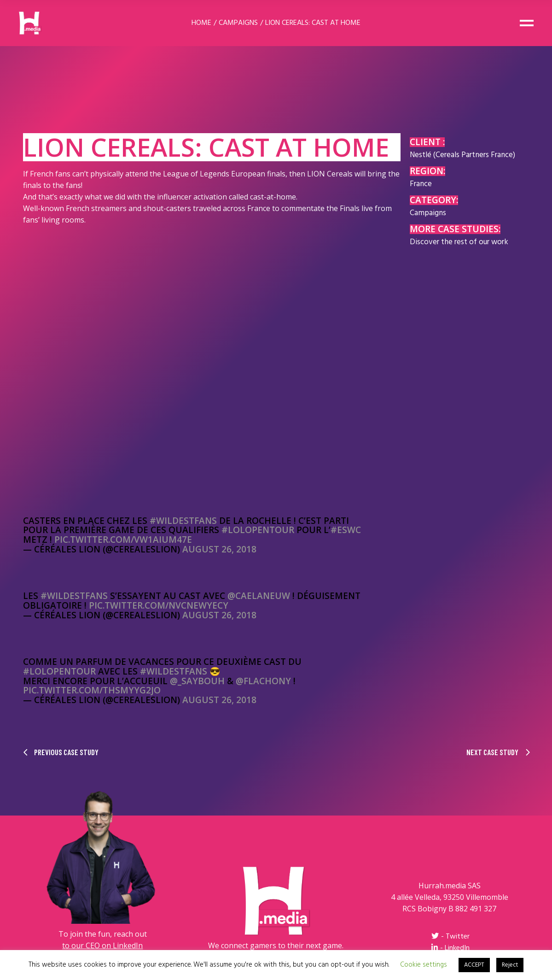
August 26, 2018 (219, 549)
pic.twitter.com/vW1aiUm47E (123, 540)
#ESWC (346, 530)
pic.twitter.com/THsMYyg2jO (92, 690)
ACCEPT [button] (474, 965)
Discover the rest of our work (459, 242)
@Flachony (263, 681)
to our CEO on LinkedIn (102, 945)
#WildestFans (183, 521)
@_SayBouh (197, 681)
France (421, 184)
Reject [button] (510, 965)
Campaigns (428, 213)
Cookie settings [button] (424, 965)
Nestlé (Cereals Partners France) (462, 155)
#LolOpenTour (258, 530)
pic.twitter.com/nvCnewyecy (159, 605)
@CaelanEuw (259, 596)
